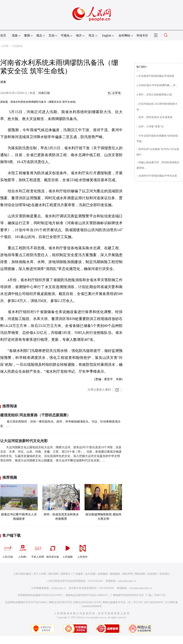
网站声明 (128, 574)
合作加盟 (90, 574)
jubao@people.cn (127, 581)
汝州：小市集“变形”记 (151, 127)
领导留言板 (53, 550)
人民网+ (23, 550)
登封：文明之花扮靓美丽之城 (155, 95)
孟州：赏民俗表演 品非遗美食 (155, 117)
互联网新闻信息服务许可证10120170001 (40, 595)
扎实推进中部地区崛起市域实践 (156, 76)
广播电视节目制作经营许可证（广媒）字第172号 (138, 595)
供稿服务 (103, 574)
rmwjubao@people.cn (141, 588)
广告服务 (78, 574)
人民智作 (83, 550)
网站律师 (140, 574)
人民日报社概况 (22, 574)
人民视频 (68, 550)
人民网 (5, 46)
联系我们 (165, 574)
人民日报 (8, 550)
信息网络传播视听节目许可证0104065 (26, 602)
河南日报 (44, 93)
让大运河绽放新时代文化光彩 (24, 441)
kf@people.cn (59, 588)
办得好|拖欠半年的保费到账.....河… (158, 85)
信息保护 (152, 574)
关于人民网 (40, 574)
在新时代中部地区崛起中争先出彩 (158, 176)
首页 (3, 35)
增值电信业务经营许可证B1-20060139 (86, 595)
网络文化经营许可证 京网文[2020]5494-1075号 (75, 602)
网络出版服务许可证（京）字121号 (122, 602)
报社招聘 (53, 574)
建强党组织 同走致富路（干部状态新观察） (35, 415)
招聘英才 (66, 574)
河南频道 (18, 46)
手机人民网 (38, 550)
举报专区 (142, 35)
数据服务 (115, 574)
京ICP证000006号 (154, 602)
